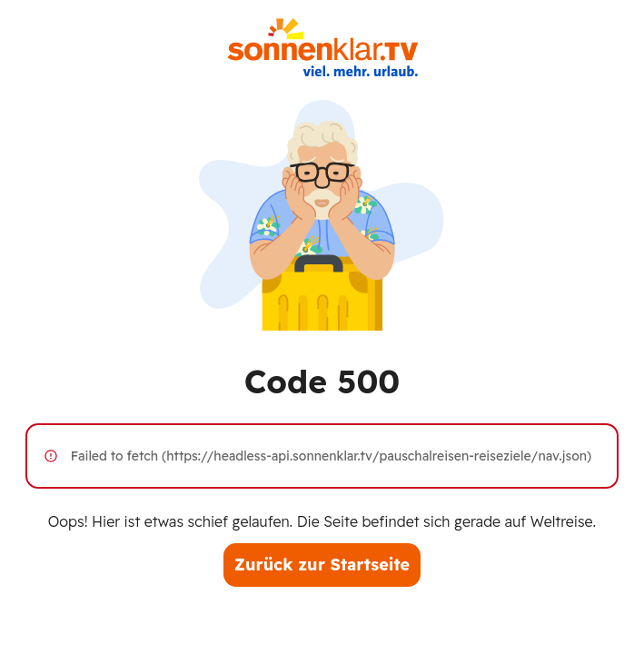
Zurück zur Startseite (322, 565)
